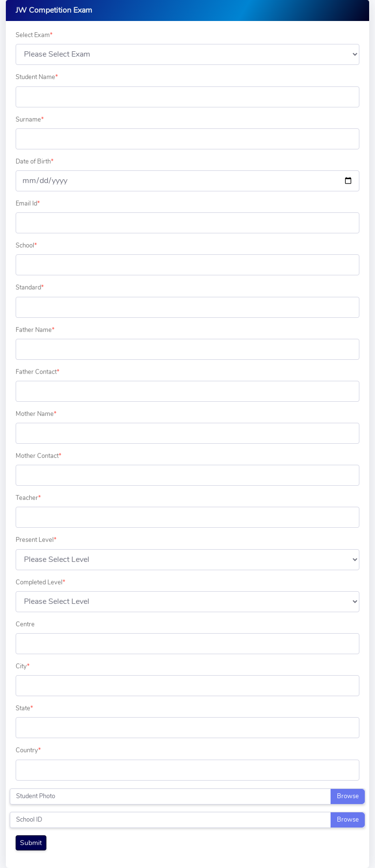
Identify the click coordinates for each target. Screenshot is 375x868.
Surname (30, 120)
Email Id (28, 204)
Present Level (36, 540)
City (23, 666)
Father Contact (38, 372)
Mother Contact (39, 456)
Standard (30, 288)
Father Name (35, 330)
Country (28, 750)
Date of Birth (35, 162)
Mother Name (36, 414)
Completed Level (41, 582)
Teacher (28, 498)
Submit (31, 843)
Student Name (37, 77)
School (26, 246)
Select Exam (34, 35)
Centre (25, 624)
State (24, 708)
